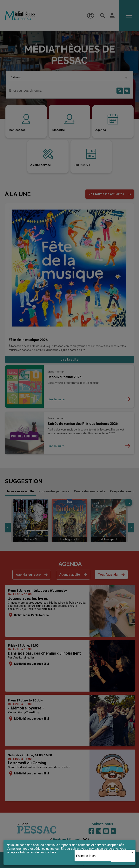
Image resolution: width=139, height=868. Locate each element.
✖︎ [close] (132, 853)
